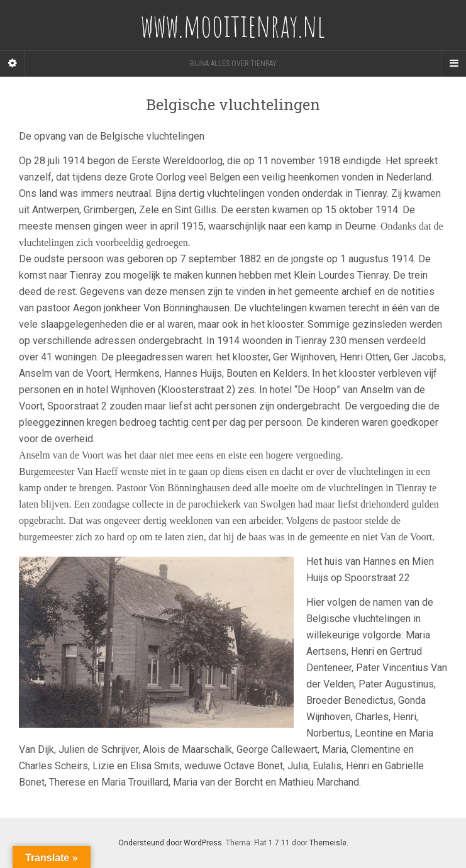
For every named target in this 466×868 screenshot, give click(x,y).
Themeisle (328, 843)
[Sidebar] (13, 64)
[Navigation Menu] (453, 64)
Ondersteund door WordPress (170, 843)
